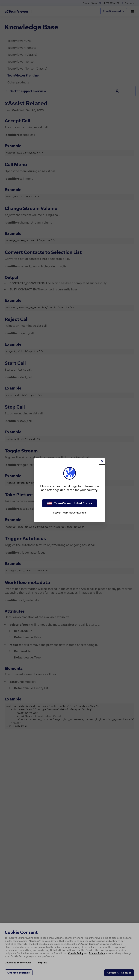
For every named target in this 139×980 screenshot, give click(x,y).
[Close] (102, 461)
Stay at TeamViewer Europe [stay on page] (69, 513)
